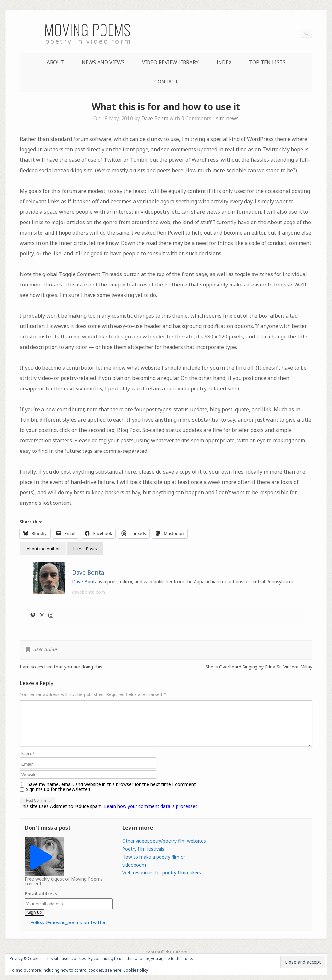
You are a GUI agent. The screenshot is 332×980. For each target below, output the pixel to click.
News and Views (103, 63)
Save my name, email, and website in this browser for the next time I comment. (112, 792)
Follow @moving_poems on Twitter (68, 930)
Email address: (42, 901)
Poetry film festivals (143, 857)
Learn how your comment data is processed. (151, 814)
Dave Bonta (155, 118)
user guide (45, 649)
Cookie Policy (136, 970)
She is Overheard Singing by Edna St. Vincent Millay (259, 667)
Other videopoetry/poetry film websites (164, 849)
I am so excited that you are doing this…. (63, 667)
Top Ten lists (267, 63)
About (55, 63)
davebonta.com (89, 592)
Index (224, 63)
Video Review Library (170, 63)
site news (227, 118)
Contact (166, 82)
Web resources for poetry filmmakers (162, 880)
